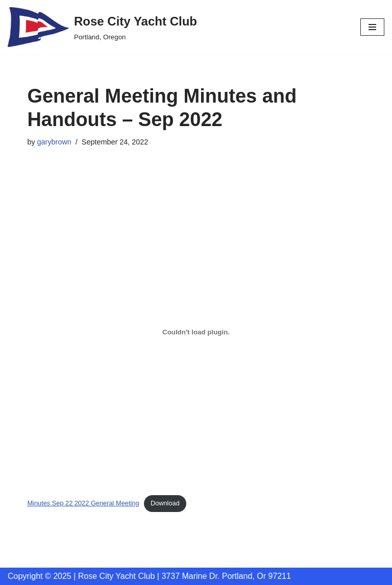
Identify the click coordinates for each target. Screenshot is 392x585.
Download (165, 503)
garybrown (54, 142)
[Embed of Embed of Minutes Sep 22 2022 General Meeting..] (196, 332)
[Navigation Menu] (372, 27)
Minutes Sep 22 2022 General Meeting (83, 503)
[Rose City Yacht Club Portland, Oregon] (102, 27)
